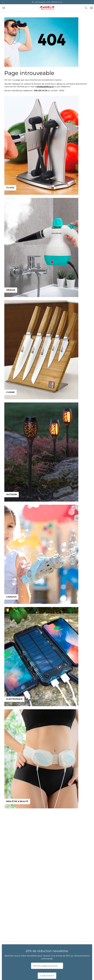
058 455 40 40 (57, 2)
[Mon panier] (91, 8)
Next (92, 2)
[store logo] (47, 8)
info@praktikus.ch (45, 87)
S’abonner (47, 976)
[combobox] (87, 10)
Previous (3, 2)
